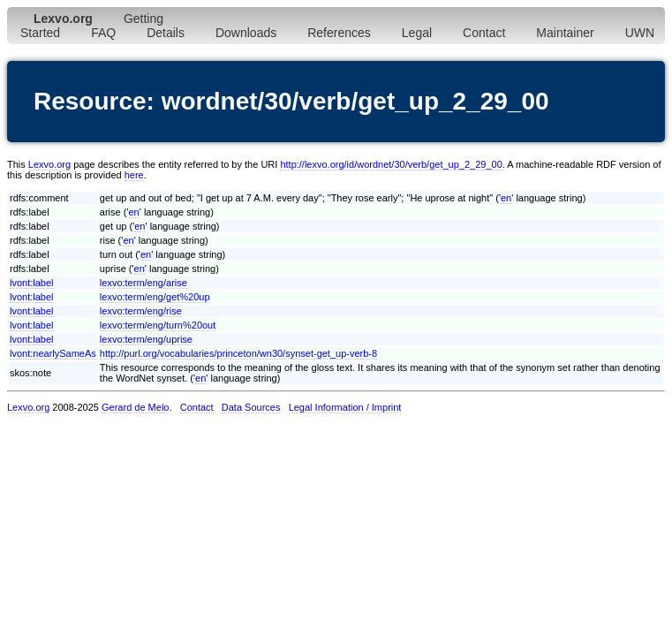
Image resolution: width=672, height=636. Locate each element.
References (339, 33)
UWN (640, 33)
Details (166, 33)
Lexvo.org (49, 164)
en (506, 198)
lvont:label (32, 283)
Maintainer (565, 33)
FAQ (103, 33)
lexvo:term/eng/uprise (146, 339)
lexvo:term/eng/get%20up (155, 297)
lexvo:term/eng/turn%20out (158, 325)
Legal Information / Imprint (345, 407)
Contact (484, 33)
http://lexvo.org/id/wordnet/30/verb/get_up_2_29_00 (391, 164)
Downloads (246, 33)
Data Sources (251, 407)
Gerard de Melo (135, 407)
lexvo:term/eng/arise (143, 283)
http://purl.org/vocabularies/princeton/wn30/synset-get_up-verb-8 (238, 353)
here (134, 175)
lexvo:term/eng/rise (141, 311)
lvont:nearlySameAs (53, 353)
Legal (417, 33)
